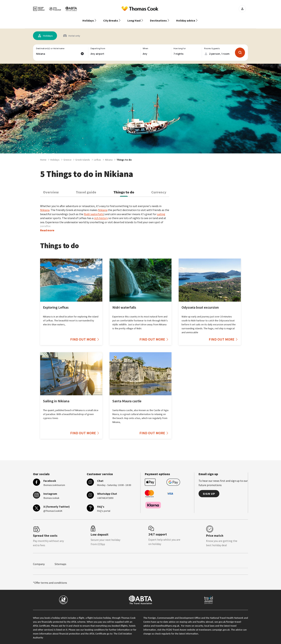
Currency (159, 188)
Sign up (209, 489)
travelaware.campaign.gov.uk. (215, 625)
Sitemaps (60, 560)
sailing (161, 210)
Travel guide (86, 188)
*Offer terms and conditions (50, 578)
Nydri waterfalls (94, 210)
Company (39, 560)
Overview (51, 188)
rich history (101, 214)
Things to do (124, 188)
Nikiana (45, 206)
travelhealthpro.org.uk (167, 621)
